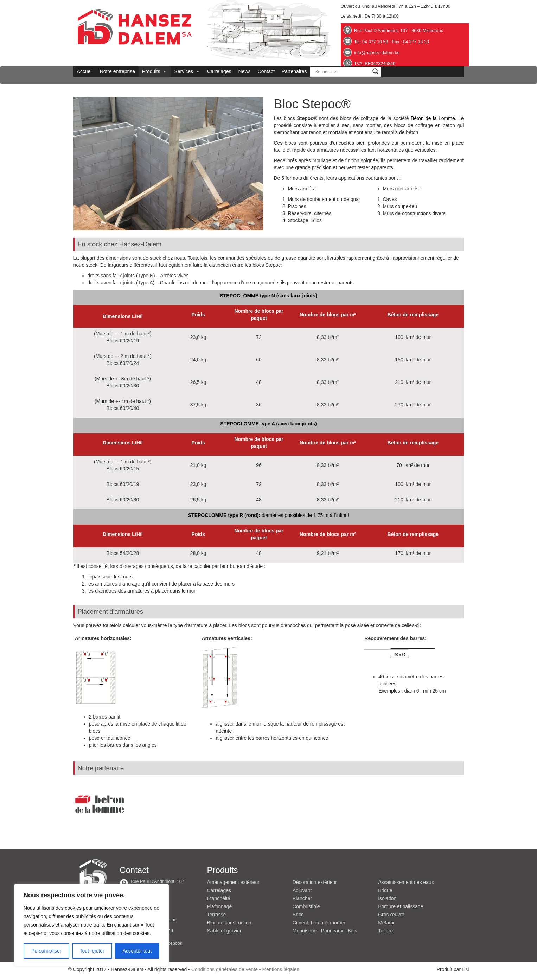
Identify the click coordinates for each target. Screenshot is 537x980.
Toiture (385, 931)
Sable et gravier (224, 931)
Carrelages (219, 71)
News (245, 71)
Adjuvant (302, 890)
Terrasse (217, 915)
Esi (465, 969)
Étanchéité (219, 898)
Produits (155, 71)
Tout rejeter (92, 951)
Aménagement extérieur (233, 882)
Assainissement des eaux (406, 882)
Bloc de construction (229, 923)
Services (187, 71)
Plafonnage (220, 906)
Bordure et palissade (401, 906)
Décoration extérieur (315, 882)
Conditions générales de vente (225, 969)
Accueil (85, 71)
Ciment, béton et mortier (319, 923)
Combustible (306, 906)
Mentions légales (280, 969)
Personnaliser (46, 951)
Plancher (302, 898)
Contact (266, 71)
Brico (298, 915)
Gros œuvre (391, 915)
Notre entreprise (117, 71)
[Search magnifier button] (376, 71)
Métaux (386, 923)
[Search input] (342, 71)
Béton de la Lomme (433, 118)
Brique (385, 890)
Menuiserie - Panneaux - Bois (325, 931)
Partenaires (294, 71)
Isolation (387, 898)
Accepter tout (137, 951)
